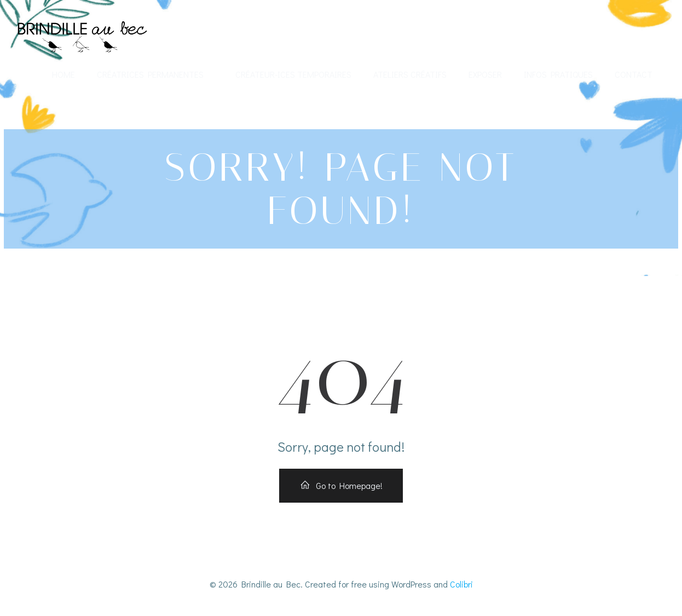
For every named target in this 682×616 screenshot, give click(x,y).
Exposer (485, 74)
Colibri (461, 584)
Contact (634, 74)
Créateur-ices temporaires (293, 74)
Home (63, 74)
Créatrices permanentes (155, 74)
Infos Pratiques (558, 74)
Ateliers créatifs (410, 74)
